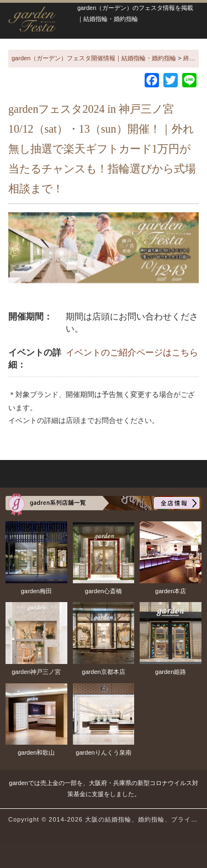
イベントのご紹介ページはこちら (132, 352)
